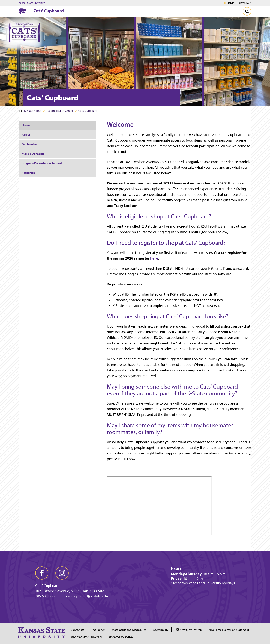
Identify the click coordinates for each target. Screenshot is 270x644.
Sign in (231, 3)
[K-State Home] (22, 11)
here (154, 258)
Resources (28, 173)
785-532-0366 (46, 596)
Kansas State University (32, 3)
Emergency (98, 630)
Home (26, 125)
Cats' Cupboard (49, 11)
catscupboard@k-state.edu (87, 596)
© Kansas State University (86, 637)
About (26, 135)
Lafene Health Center (60, 111)
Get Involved (30, 144)
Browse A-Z (245, 3)
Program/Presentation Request (42, 163)
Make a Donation (33, 154)
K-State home (30, 111)
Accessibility (161, 630)
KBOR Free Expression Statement (229, 630)
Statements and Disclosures (129, 630)
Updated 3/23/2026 (121, 637)
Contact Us (77, 630)
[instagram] (62, 573)
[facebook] (42, 573)
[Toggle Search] (247, 11)
